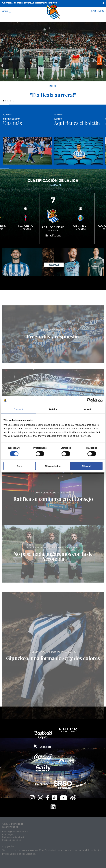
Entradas (29, 3)
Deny (20, 466)
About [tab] (87, 409)
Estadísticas (53, 236)
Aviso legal (7, 835)
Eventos (53, 3)
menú (6, 12)
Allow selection (53, 466)
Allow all (86, 466)
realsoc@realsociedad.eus (15, 832)
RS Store (18, 3)
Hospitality (41, 3)
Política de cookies (11, 840)
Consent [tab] (18, 409)
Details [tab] (53, 409)
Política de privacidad (13, 837)
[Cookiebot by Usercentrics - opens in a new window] (89, 400)
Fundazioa (7, 3)
